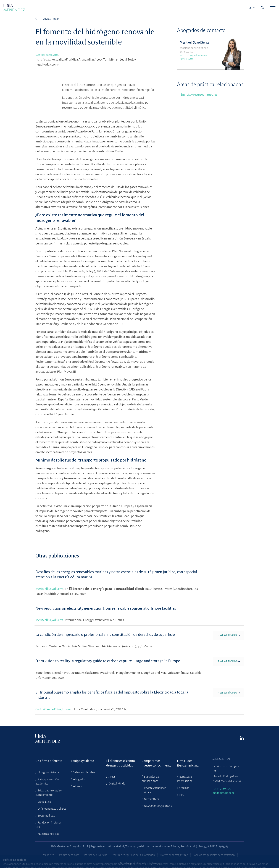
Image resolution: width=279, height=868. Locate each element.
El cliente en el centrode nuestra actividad (121, 763)
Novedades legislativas (158, 806)
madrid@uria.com (223, 793)
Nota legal (126, 863)
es (250, 8)
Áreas (112, 777)
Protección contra (174, 855)
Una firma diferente (49, 761)
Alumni (77, 786)
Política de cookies (69, 855)
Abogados (79, 779)
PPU (182, 795)
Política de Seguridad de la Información (134, 855)
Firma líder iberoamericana (188, 763)
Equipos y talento (82, 761)
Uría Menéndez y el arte (52, 809)
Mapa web (48, 855)
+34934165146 (187, 59)
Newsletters (151, 799)
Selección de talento (85, 772)
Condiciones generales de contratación (214, 855)
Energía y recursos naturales (199, 95)
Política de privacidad (96, 855)
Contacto (142, 863)
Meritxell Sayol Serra (47, 55)
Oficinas (184, 788)
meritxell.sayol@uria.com (193, 55)
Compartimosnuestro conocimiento (157, 763)
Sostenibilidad (46, 816)
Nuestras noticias (48, 834)
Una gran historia (48, 772)
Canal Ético (44, 802)
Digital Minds (117, 784)
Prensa (155, 863)
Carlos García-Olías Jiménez (54, 709)
